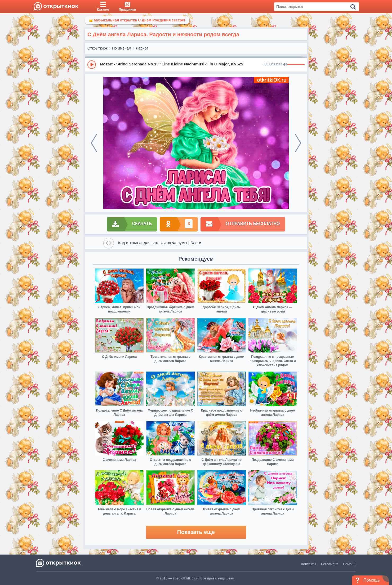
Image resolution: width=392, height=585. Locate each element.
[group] (196, 64)
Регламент (329, 564)
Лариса (142, 48)
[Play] (92, 65)
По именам (122, 48)
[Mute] (285, 65)
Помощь (350, 564)
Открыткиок (97, 48)
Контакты (309, 564)
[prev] (94, 143)
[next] (298, 143)
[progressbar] (296, 65)
